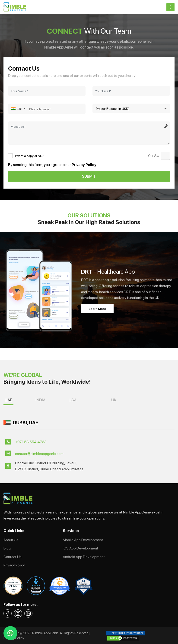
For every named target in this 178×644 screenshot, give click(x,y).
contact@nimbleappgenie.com (39, 454)
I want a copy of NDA (30, 156)
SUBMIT (89, 176)
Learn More (97, 308)
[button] (8, 401)
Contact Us (13, 557)
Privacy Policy (14, 565)
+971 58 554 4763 (31, 442)
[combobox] (20, 109)
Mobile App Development (83, 540)
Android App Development (84, 557)
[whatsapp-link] (10, 633)
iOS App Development (81, 548)
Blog (7, 548)
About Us (11, 540)
